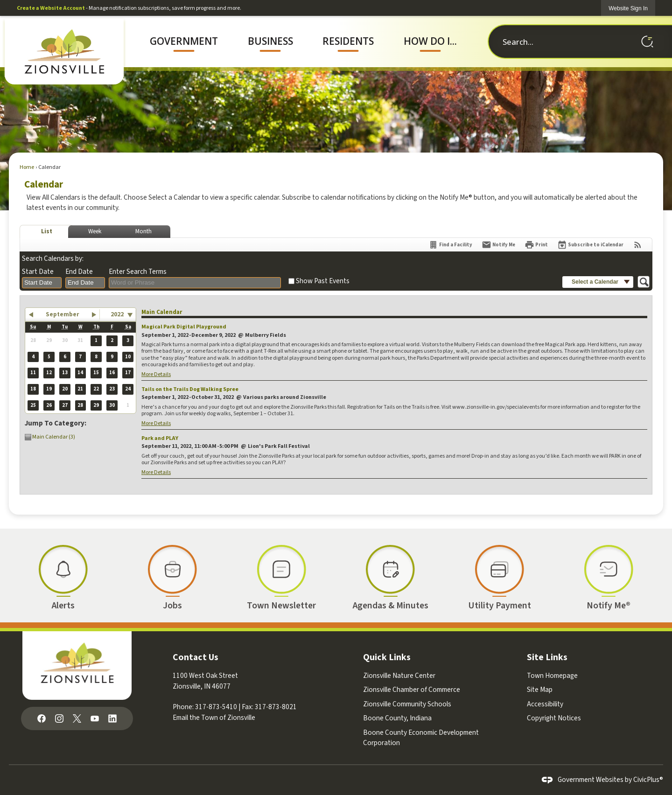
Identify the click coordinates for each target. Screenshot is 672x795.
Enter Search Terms (138, 272)
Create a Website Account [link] (51, 8)
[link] (628, 8)
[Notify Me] (498, 245)
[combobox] (42, 283)
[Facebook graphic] (42, 718)
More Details (156, 374)
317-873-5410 (216, 707)
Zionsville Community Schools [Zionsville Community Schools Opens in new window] (407, 704)
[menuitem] (184, 42)
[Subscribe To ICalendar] (590, 245)
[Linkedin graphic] (112, 718)
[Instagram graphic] (59, 718)
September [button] (62, 314)
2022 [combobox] (117, 314)
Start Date (38, 272)
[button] (647, 42)
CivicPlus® (648, 780)
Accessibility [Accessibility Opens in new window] (545, 704)
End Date (79, 272)
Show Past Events (323, 281)
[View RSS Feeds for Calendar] (638, 245)
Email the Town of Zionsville (214, 718)
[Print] (536, 245)
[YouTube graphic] (95, 718)
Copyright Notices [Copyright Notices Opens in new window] (554, 718)
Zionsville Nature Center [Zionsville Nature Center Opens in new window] (399, 676)
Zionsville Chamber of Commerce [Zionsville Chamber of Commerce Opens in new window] (412, 690)
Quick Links (387, 657)
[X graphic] (77, 718)
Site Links (547, 657)
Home (27, 167)
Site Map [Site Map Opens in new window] (540, 690)
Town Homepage (552, 676)
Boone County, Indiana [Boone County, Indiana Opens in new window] (397, 718)
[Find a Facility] (450, 245)
